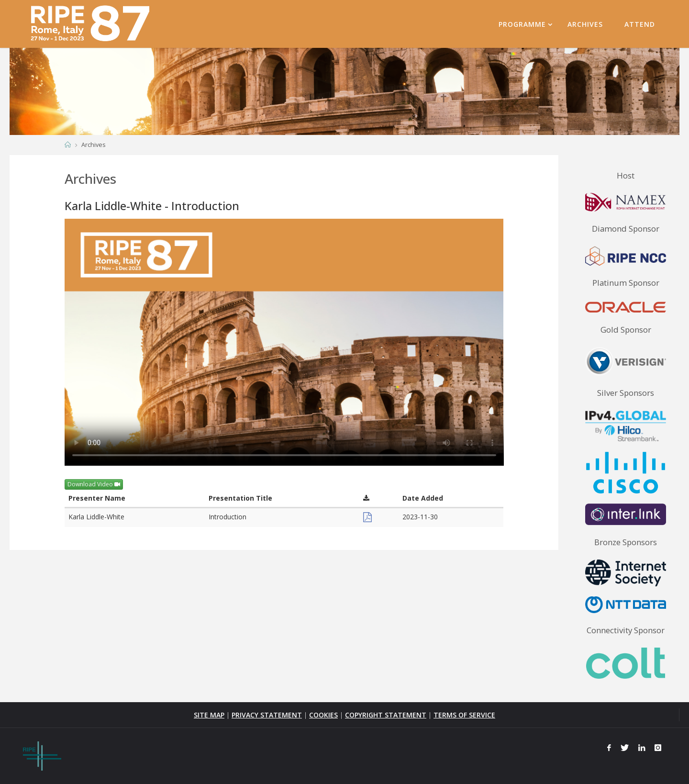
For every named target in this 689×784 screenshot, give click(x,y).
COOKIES (323, 715)
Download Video (94, 484)
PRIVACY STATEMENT (267, 715)
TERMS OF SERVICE (464, 715)
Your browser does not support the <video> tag (284, 342)
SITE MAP (209, 715)
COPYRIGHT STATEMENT (386, 715)
